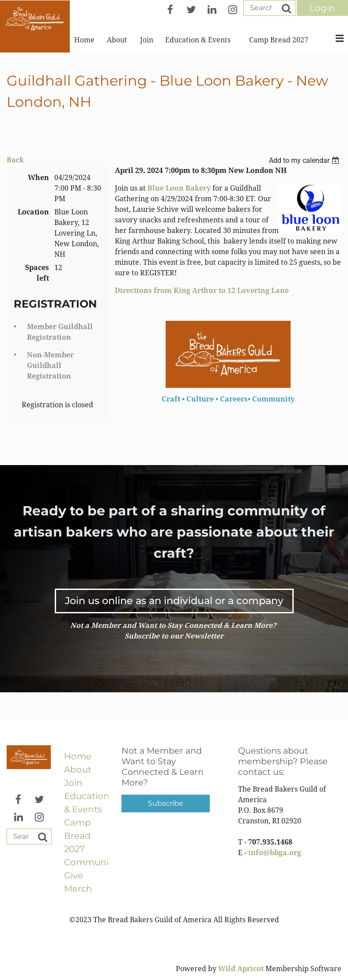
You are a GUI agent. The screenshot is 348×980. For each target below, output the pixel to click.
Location (33, 212)
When (38, 178)
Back (15, 160)
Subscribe (166, 803)
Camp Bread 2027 (78, 836)
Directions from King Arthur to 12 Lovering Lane (202, 291)
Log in (322, 8)
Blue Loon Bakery (179, 188)
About (78, 770)
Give (74, 875)
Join (73, 783)
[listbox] (305, 160)
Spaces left (37, 273)
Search (286, 8)
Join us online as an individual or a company (174, 601)
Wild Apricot (241, 969)
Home (78, 756)
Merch (78, 889)
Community (91, 862)
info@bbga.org (275, 853)
